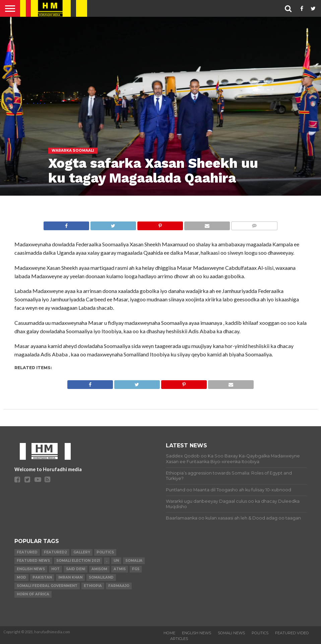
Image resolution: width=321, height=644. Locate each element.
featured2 (55, 552)
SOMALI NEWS (231, 633)
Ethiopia (93, 586)
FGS (136, 569)
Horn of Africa (33, 594)
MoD (21, 577)
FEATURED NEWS (33, 561)
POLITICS (260, 633)
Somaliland (101, 577)
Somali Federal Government (47, 586)
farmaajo (119, 586)
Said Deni (76, 569)
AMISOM (99, 569)
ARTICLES (179, 639)
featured (27, 552)
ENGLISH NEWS (197, 633)
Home (169, 633)
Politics (105, 552)
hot (55, 569)
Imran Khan (70, 577)
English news (31, 569)
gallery (82, 552)
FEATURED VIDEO (292, 633)
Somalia (134, 561)
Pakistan (42, 577)
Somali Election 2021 (78, 561)
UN (116, 561)
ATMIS (120, 569)
